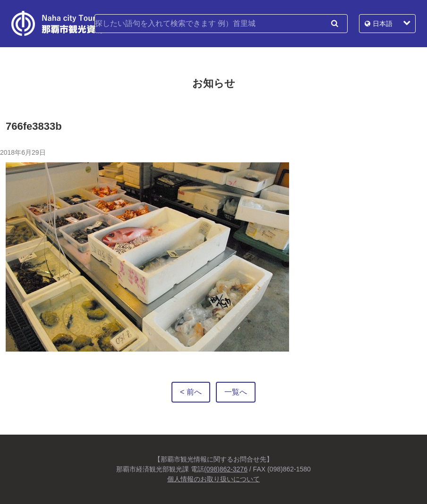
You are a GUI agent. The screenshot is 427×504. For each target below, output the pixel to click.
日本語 (383, 24)
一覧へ (236, 392)
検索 (334, 24)
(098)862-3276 (226, 469)
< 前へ (191, 392)
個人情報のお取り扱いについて (213, 479)
